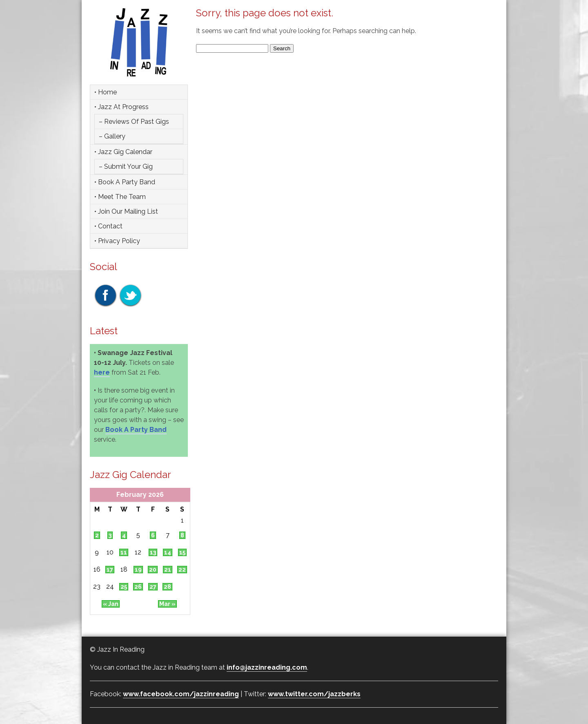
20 (153, 570)
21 (168, 570)
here (102, 372)
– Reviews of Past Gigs (134, 122)
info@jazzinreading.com (267, 667)
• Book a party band (125, 182)
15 (182, 552)
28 (167, 587)
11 (124, 552)
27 (153, 587)
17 (110, 570)
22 (182, 570)
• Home (106, 92)
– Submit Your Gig (126, 166)
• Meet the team (120, 197)
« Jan (111, 604)
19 (138, 570)
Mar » (167, 604)
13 (153, 552)
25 (124, 587)
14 (168, 552)
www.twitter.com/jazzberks (314, 694)
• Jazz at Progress (121, 107)
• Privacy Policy (117, 241)
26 (138, 587)
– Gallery (112, 136)
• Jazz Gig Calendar (123, 152)
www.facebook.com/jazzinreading (181, 694)
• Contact (108, 226)
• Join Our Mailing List (126, 211)
